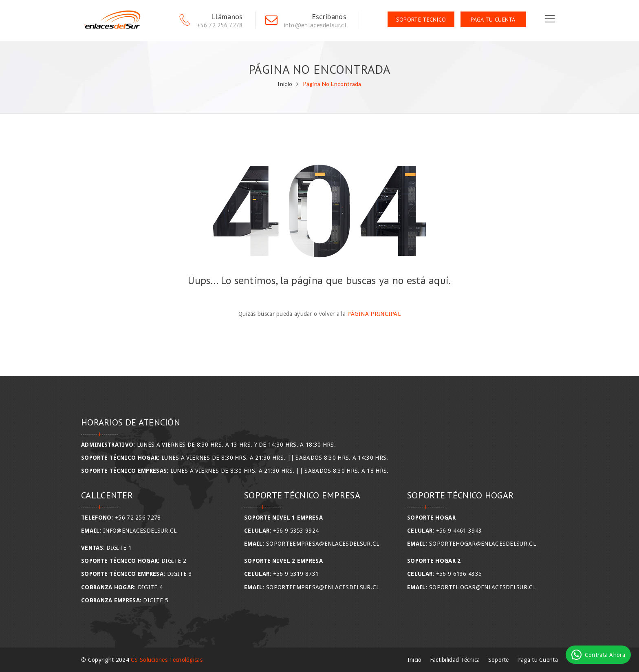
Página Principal (374, 314)
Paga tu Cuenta (493, 20)
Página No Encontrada (332, 84)
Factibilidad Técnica (455, 660)
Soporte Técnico (421, 20)
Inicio (285, 84)
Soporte (499, 660)
